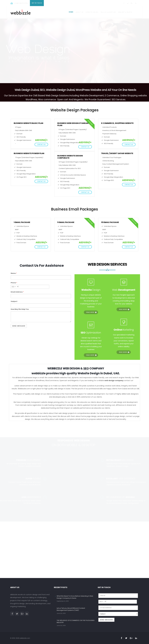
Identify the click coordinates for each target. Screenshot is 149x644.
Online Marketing (108, 12)
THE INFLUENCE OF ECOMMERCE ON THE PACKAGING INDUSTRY (76, 621)
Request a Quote (125, 12)
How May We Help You (20, 309)
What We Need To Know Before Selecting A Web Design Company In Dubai (75, 597)
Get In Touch (37, 3)
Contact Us (41, 144)
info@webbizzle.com (21, 3)
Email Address (17, 292)
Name (14, 273)
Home (71, 12)
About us (79, 12)
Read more (90, 312)
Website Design (92, 12)
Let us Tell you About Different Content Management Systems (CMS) (71, 609)
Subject (14, 301)
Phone (14, 283)
